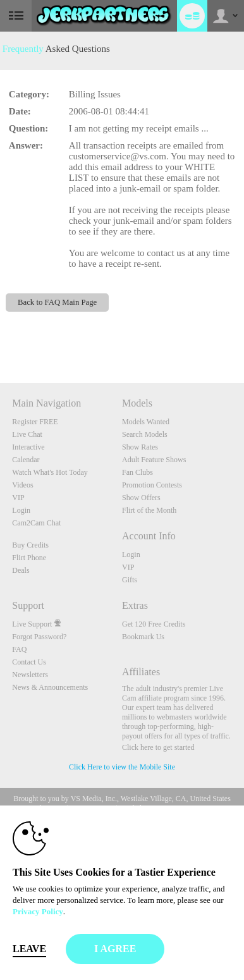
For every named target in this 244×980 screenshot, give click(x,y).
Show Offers (141, 498)
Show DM (0, 336)
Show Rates (140, 447)
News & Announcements (50, 687)
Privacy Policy (38, 911)
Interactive (28, 447)
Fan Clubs (137, 472)
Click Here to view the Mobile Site (122, 767)
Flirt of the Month (149, 510)
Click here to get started (158, 747)
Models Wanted (146, 422)
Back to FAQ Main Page (57, 302)
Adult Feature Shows (154, 460)
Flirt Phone (29, 558)
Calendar (26, 460)
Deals (21, 570)
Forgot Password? (39, 637)
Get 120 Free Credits (154, 624)
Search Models (145, 434)
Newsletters (30, 675)
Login (21, 510)
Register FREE (35, 422)
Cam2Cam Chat (36, 523)
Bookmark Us (143, 637)
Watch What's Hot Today (50, 472)
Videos (22, 485)
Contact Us (29, 662)
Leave (29, 949)
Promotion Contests (152, 485)
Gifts (130, 580)
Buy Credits (30, 545)
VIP (18, 498)
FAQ (19, 649)
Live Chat (27, 434)
